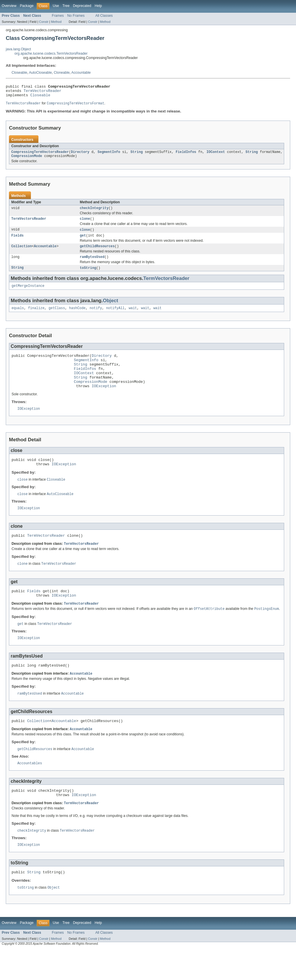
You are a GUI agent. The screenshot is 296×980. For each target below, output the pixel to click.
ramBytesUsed (92, 264)
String (137, 155)
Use (56, 6)
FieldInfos (186, 155)
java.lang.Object (18, 49)
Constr (44, 22)
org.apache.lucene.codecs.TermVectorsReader (51, 53)
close (85, 235)
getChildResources (97, 253)
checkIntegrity (94, 213)
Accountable (81, 73)
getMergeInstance (28, 294)
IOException (104, 401)
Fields (17, 241)
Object (111, 309)
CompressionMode (27, 160)
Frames (58, 16)
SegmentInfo (109, 155)
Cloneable (62, 73)
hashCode (77, 317)
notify (96, 317)
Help (98, 6)
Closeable (19, 73)
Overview (9, 6)
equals (18, 317)
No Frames (76, 16)
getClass (57, 317)
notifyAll (115, 317)
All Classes (104, 16)
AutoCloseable (40, 73)
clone (85, 224)
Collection (22, 253)
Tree (66, 6)
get (83, 241)
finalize (36, 317)
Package (27, 6)
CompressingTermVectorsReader (40, 155)
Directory (80, 155)
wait (133, 317)
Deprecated (82, 6)
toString (88, 275)
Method (56, 22)
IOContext (216, 155)
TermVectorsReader (43, 92)
